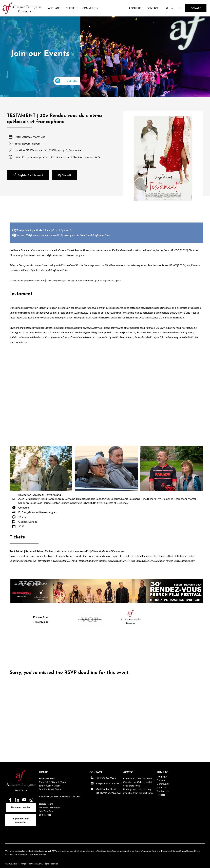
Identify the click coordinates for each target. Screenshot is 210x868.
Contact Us (163, 791)
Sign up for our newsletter (21, 816)
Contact (152, 8)
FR (177, 6)
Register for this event (20, 173)
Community (90, 8)
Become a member (21, 805)
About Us (135, 8)
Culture (71, 8)
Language (54, 8)
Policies (161, 795)
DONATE (190, 6)
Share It (56, 173)
